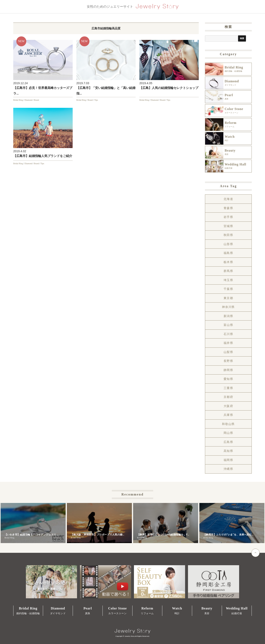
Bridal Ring (18, 100)
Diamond (28, 100)
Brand (36, 100)
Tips (96, 100)
